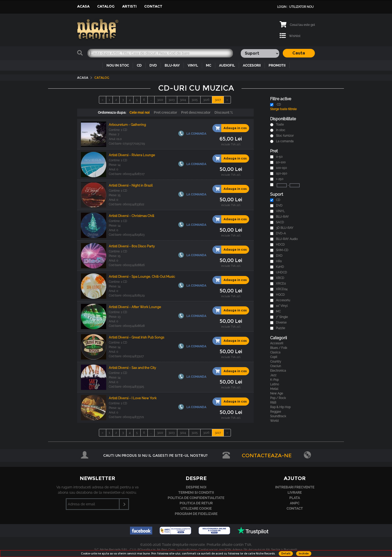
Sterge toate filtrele (283, 109)
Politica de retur (196, 503)
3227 (218, 100)
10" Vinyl (282, 306)
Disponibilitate (283, 119)
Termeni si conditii (196, 492)
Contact (153, 6)
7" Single (282, 317)
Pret (274, 151)
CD (139, 65)
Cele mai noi (140, 112)
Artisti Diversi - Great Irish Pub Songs (136, 337)
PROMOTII (277, 65)
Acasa (83, 6)
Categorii (278, 338)
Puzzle (280, 328)
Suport (277, 194)
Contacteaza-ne (267, 455)
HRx (279, 261)
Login (282, 7)
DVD (153, 65)
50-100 (281, 162)
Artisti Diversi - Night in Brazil (131, 185)
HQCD (280, 295)
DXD (279, 256)
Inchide (304, 554)
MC (209, 65)
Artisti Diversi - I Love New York (133, 398)
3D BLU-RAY (285, 228)
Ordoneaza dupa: (112, 112)
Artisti (129, 6)
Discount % (224, 112)
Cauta (299, 53)
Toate (280, 125)
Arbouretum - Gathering (127, 125)
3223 (171, 100)
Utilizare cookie (196, 508)
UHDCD (281, 272)
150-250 (281, 173)
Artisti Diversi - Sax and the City (132, 368)
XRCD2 (281, 284)
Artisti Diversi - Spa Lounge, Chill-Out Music (142, 277)
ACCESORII (252, 65)
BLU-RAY (172, 65)
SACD (280, 222)
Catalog (106, 6)
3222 (160, 100)
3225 (195, 100)
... (151, 100)
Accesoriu (283, 300)
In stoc (281, 130)
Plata (295, 498)
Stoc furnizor (285, 136)
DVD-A (281, 233)
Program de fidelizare (196, 514)
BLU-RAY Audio (287, 239)
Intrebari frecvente (295, 487)
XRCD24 (282, 289)
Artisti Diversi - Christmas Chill (131, 216)
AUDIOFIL (227, 65)
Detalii (286, 554)
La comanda (285, 141)
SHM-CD (282, 250)
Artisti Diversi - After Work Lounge (135, 307)
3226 (206, 100)
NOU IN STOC (118, 65)
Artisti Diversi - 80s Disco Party (132, 246)
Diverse (281, 323)
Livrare (295, 492)
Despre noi (196, 487)
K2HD (280, 267)
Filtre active (281, 99)
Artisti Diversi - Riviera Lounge (132, 155)
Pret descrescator (196, 112)
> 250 (280, 179)
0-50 (279, 157)
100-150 (281, 168)
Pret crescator (165, 112)
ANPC (295, 503)
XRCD (280, 278)
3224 (183, 100)
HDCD (280, 245)
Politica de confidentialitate (196, 498)
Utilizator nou (301, 7)
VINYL (193, 65)
